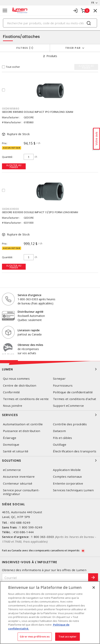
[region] (50, 613)
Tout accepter (68, 636)
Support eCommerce (68, 406)
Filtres (25, 48)
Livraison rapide (29, 330)
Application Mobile (67, 470)
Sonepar (59, 379)
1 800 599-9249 (31, 527)
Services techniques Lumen (73, 490)
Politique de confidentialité (73, 392)
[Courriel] (45, 578)
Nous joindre (13, 406)
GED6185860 (11, 109)
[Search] (50, 23)
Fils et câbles (63, 438)
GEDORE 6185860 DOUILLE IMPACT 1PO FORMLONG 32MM (38, 112)
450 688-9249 (20, 523)
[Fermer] (94, 588)
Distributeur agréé (30, 312)
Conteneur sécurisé (18, 483)
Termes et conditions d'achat (75, 399)
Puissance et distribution (22, 431)
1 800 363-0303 (43, 537)
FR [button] (93, 3)
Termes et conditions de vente (26, 399)
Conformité (11, 392)
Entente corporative (68, 483)
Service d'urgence (29, 295)
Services (50, 415)
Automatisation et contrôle (23, 424)
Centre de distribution (20, 386)
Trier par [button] (73, 48)
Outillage (60, 445)
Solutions (50, 460)
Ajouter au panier (14, 166)
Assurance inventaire (19, 477)
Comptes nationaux (67, 477)
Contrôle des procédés (70, 424)
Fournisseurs (63, 386)
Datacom (59, 431)
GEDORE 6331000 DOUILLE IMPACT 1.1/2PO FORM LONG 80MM (40, 212)
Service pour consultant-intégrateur (21, 492)
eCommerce (12, 470)
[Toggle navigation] (5, 11)
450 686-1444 (23, 532)
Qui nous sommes (16, 379)
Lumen (50, 369)
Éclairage (10, 438)
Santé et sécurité (16, 451)
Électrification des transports (75, 451)
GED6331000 (10, 209)
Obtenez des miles (30, 345)
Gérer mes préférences (35, 636)
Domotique (11, 445)
